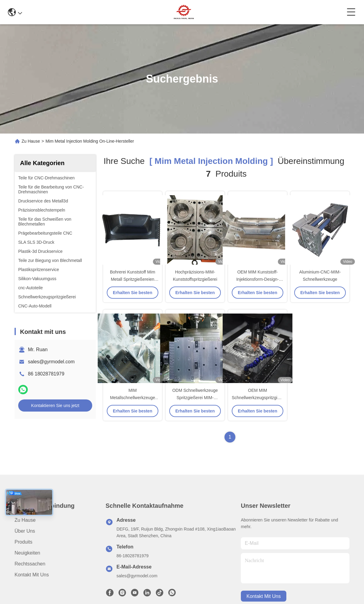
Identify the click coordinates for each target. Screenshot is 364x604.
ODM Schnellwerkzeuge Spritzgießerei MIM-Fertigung (195, 398)
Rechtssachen (30, 564)
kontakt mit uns (264, 596)
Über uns (25, 531)
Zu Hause (31, 141)
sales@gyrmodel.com (51, 362)
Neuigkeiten (27, 553)
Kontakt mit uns (32, 575)
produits (24, 542)
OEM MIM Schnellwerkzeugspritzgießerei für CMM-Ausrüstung (261, 398)
